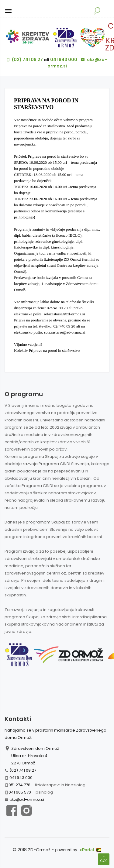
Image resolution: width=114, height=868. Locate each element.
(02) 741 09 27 (23, 770)
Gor (104, 859)
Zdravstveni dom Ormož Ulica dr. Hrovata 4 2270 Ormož (35, 756)
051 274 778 (19, 785)
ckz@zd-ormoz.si (27, 799)
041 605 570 (20, 792)
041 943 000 (21, 778)
